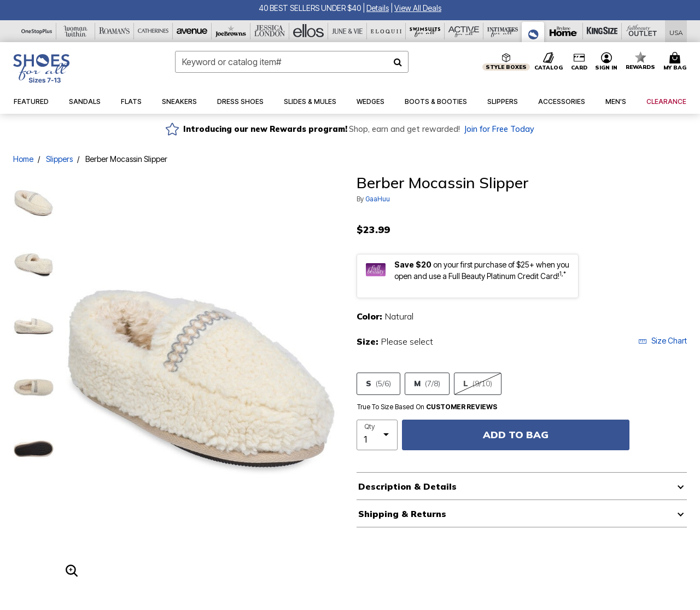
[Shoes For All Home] (41, 68)
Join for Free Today (499, 129)
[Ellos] (309, 31)
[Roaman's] (115, 31)
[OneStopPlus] (37, 31)
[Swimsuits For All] (425, 31)
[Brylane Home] (564, 31)
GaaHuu (378, 199)
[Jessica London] (270, 31)
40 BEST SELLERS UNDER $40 (310, 8)
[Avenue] (192, 31)
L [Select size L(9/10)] (478, 384)
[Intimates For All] (503, 31)
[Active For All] (464, 31)
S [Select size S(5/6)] (378, 384)
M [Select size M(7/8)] (427, 384)
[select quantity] (377, 435)
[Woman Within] (76, 31)
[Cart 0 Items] (676, 62)
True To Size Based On (427, 407)
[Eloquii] (386, 31)
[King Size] (602, 31)
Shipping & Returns (402, 514)
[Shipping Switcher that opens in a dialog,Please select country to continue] (676, 31)
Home (23, 159)
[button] (378, 8)
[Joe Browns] (231, 31)
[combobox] (292, 62)
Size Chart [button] (663, 341)
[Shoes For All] (533, 32)
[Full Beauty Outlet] (641, 31)
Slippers (59, 159)
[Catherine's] (153, 31)
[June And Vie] (348, 31)
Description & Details (407, 486)
